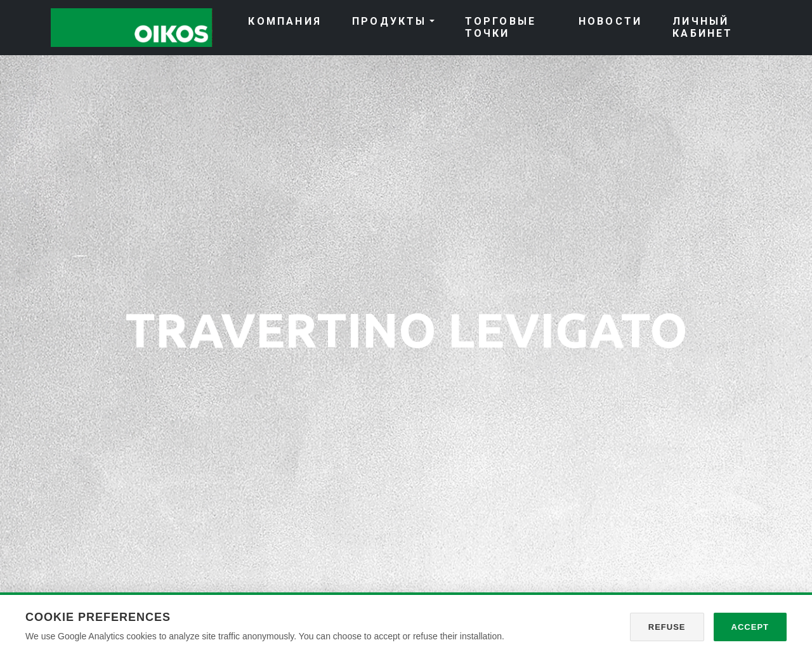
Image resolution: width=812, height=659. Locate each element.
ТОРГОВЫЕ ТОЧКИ (501, 27)
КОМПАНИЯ (285, 21)
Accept (750, 627)
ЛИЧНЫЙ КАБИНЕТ (703, 27)
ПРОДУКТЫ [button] (390, 21)
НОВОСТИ (610, 21)
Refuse (667, 627)
